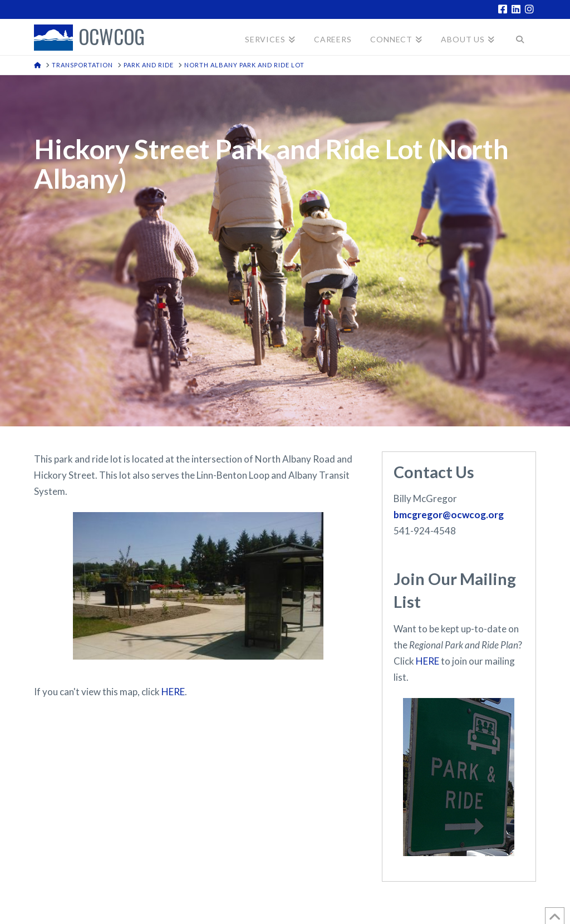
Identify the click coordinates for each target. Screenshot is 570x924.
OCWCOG (111, 38)
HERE (173, 692)
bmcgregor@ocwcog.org (449, 515)
